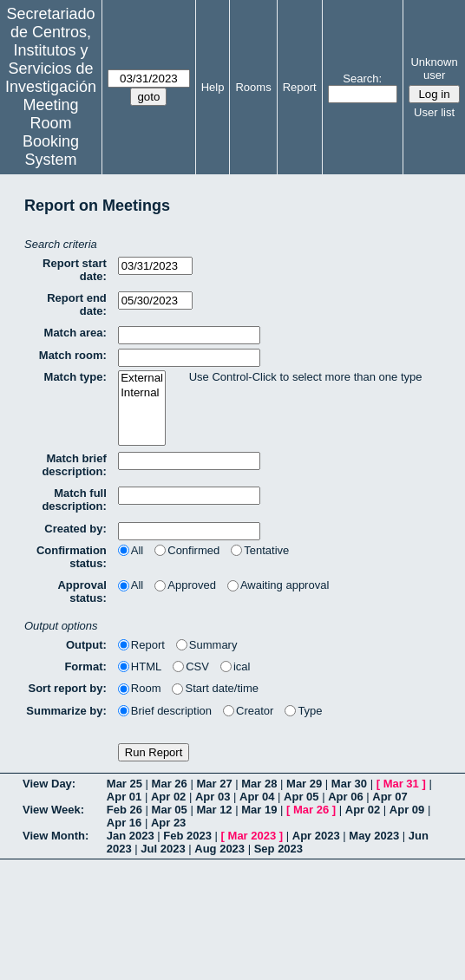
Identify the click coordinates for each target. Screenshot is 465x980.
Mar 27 (214, 784)
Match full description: (74, 500)
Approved (185, 585)
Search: (362, 78)
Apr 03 (213, 797)
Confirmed (187, 550)
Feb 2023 (187, 836)
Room (140, 688)
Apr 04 (257, 797)
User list (434, 112)
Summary (207, 645)
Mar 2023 (252, 836)
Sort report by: (68, 688)
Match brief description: (74, 465)
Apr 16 (124, 823)
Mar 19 (259, 810)
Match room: (73, 355)
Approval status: (82, 591)
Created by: (75, 529)
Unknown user (434, 69)
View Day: (49, 784)
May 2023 (374, 836)
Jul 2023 (163, 849)
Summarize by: (66, 711)
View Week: (53, 810)
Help (213, 87)
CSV (191, 666)
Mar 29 (304, 784)
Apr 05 (301, 797)
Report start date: (75, 270)
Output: (86, 645)
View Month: (56, 836)
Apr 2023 (316, 836)
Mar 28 (259, 784)
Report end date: (77, 304)
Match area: (75, 333)
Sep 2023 (278, 849)
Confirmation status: (72, 557)
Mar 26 (170, 784)
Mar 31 (401, 784)
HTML (140, 666)
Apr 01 (124, 797)
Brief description (165, 711)
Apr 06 (345, 797)
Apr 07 (390, 797)
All (131, 550)
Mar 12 (214, 810)
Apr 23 (168, 823)
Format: (85, 666)
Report (300, 87)
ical (236, 666)
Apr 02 (168, 797)
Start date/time (215, 688)
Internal (142, 393)
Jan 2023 (131, 836)
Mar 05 (170, 810)
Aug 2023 (219, 849)
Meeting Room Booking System (51, 132)
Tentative (260, 550)
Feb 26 (124, 810)
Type (303, 711)
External (142, 379)
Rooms (253, 87)
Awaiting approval (278, 585)
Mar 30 (349, 784)
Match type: (75, 377)
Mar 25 (124, 784)
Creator (248, 711)
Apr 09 (407, 810)
